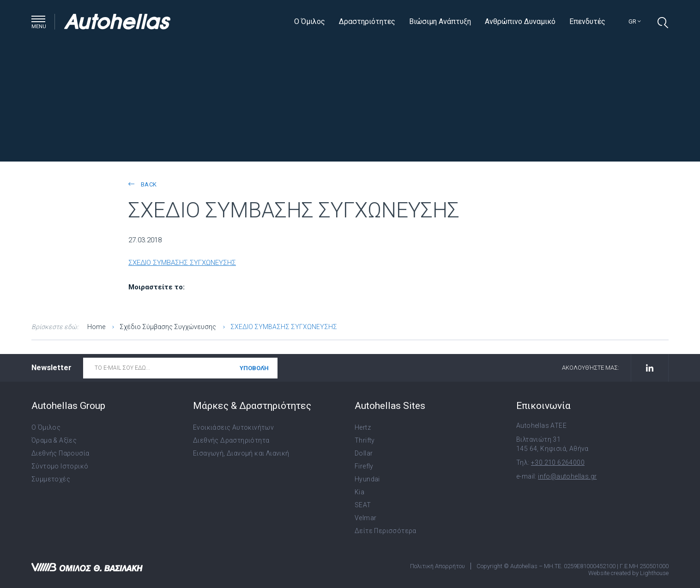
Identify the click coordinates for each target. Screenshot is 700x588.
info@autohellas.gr (567, 476)
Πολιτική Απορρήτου (437, 566)
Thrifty (365, 440)
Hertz (363, 427)
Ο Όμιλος (310, 21)
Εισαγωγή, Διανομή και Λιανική (241, 453)
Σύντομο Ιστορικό (60, 466)
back (142, 184)
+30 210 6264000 (558, 462)
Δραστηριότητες (367, 21)
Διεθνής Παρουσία (60, 453)
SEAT (363, 505)
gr (635, 21)
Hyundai (367, 479)
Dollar (364, 453)
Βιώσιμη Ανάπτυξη (440, 21)
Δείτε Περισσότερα (386, 531)
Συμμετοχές (51, 479)
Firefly (364, 466)
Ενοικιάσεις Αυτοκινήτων (233, 427)
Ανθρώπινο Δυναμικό (520, 21)
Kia (359, 492)
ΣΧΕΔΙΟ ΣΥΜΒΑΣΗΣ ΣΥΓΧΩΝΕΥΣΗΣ (182, 263)
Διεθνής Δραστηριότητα (231, 440)
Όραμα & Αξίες (54, 440)
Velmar (365, 518)
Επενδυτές (587, 21)
